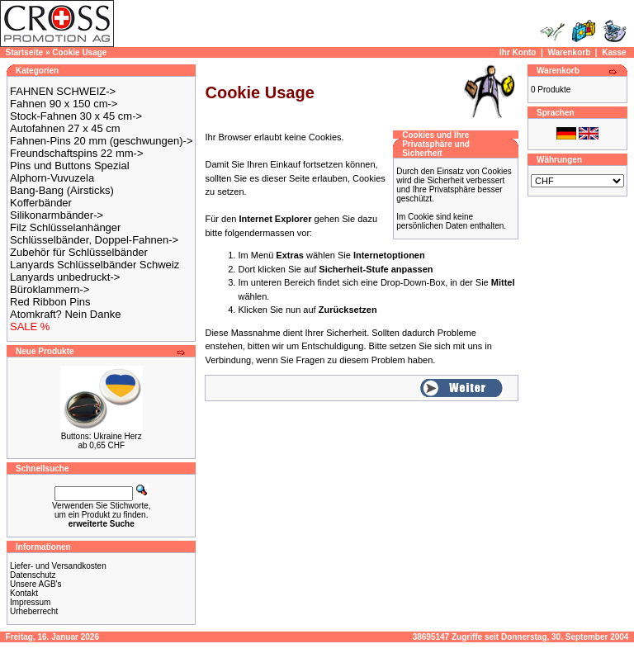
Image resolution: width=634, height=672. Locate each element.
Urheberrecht (34, 611)
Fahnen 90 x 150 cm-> (64, 104)
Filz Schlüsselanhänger (65, 227)
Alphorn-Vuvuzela (52, 178)
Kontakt (24, 593)
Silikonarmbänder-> (57, 215)
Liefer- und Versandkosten (58, 566)
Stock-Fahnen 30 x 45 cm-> (76, 116)
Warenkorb (569, 52)
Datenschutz (33, 575)
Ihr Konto (518, 52)
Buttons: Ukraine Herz (102, 436)
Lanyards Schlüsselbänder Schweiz (95, 265)
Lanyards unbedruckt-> (65, 277)
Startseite (25, 52)
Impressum (30, 602)
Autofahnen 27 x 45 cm (65, 128)
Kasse (614, 52)
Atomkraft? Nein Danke (65, 314)
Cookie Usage (79, 52)
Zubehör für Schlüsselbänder (79, 252)
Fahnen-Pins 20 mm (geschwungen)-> (101, 141)
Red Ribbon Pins (50, 302)
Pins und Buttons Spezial (70, 166)
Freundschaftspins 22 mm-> (76, 153)
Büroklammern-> (50, 289)
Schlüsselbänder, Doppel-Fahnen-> (94, 240)
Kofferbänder (41, 203)
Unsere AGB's (36, 584)
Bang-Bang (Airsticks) (62, 190)
